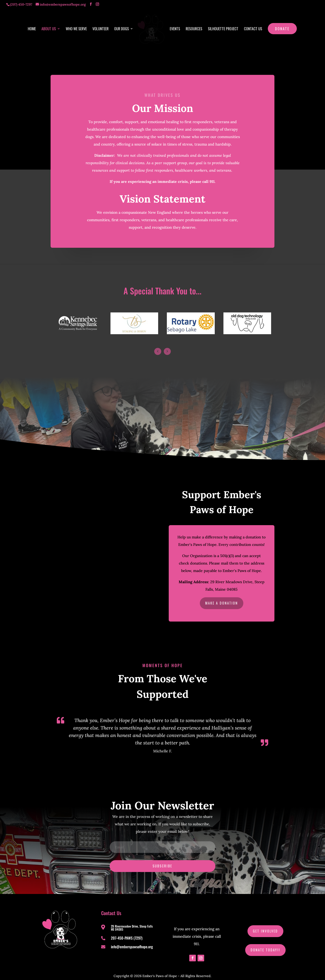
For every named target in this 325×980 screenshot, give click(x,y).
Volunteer (102, 28)
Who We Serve (78, 28)
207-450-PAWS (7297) (127, 931)
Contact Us (252, 28)
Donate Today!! (265, 943)
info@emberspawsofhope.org (132, 940)
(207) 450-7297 (21, 4)
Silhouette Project (222, 28)
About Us (50, 28)
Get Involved (265, 924)
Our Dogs (123, 28)
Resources (193, 28)
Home (33, 28)
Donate (281, 27)
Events (173, 28)
